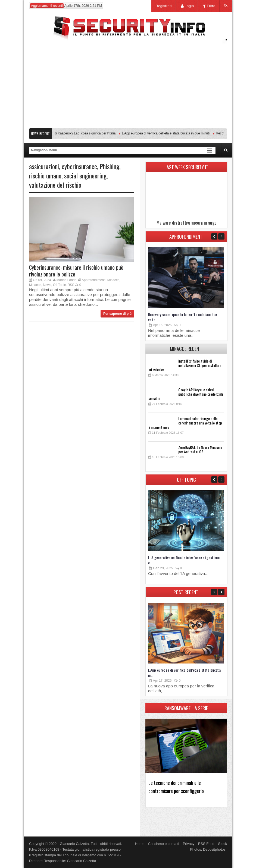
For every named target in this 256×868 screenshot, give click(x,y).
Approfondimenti (94, 280)
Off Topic (59, 285)
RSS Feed (206, 844)
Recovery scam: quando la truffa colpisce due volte (182, 317)
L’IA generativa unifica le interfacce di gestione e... (184, 560)
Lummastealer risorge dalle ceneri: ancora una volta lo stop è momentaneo (185, 423)
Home (140, 844)
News (47, 285)
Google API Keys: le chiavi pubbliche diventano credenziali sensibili (186, 394)
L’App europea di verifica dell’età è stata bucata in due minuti (168, 133)
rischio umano (45, 175)
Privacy (189, 844)
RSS (71, 285)
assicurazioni (44, 166)
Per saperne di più (117, 314)
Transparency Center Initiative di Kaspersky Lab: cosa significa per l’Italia (65, 133)
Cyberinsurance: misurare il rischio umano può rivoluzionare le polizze (76, 271)
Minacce (113, 280)
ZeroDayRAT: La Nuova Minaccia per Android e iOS (200, 449)
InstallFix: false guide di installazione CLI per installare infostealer (185, 365)
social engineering (85, 175)
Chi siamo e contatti (164, 844)
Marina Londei (67, 280)
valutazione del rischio (55, 185)
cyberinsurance (79, 166)
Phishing (110, 166)
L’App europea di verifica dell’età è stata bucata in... (184, 672)
